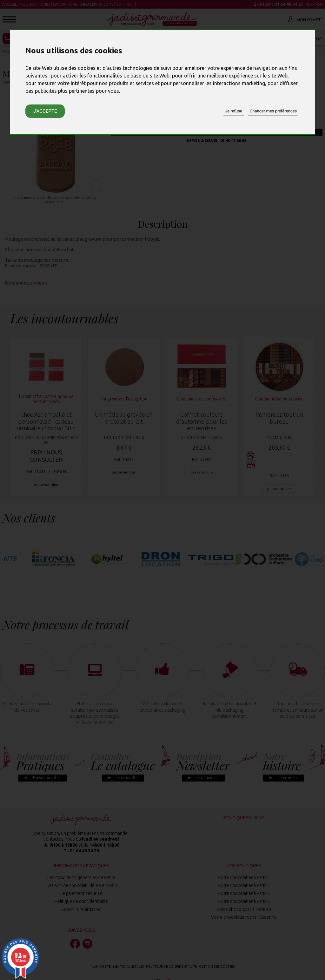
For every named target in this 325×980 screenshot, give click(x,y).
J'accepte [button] (45, 111)
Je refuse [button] (234, 111)
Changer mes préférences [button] (273, 111)
